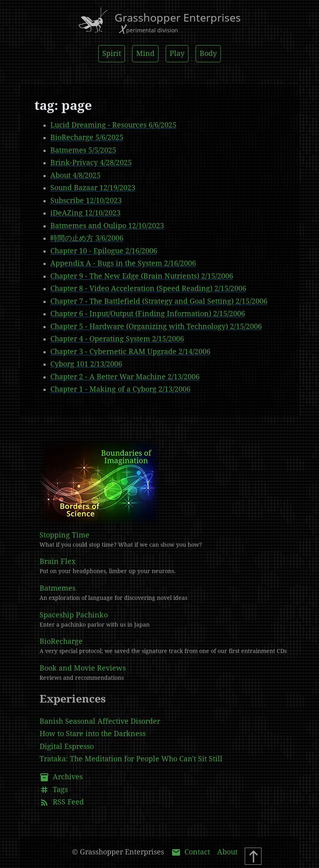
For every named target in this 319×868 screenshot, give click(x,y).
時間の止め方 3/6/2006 (87, 238)
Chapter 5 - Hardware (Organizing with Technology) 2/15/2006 (156, 326)
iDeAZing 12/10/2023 (85, 213)
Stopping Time (168, 540)
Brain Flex (168, 567)
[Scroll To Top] (253, 856)
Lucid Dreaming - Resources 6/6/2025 (113, 125)
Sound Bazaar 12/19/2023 (93, 188)
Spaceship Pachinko (168, 620)
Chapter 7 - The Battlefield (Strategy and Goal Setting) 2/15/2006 (159, 301)
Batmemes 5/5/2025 (83, 150)
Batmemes (168, 593)
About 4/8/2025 (75, 175)
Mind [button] (145, 54)
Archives (61, 777)
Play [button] (177, 54)
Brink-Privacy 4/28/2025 (91, 163)
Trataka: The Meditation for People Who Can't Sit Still (131, 759)
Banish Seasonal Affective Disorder (100, 721)
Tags (54, 790)
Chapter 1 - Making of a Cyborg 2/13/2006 (120, 389)
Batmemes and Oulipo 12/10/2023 (107, 226)
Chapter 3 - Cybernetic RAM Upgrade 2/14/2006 (130, 352)
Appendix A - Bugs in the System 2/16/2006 (123, 263)
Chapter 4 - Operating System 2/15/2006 (117, 339)
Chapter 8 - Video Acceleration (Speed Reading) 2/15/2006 (148, 289)
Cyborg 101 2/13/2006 (86, 364)
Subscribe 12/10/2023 (86, 201)
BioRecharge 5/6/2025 (87, 137)
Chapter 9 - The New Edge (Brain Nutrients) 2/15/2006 (142, 276)
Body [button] (208, 54)
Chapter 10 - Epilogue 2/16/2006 (104, 251)
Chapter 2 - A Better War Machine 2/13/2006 (125, 377)
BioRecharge (168, 647)
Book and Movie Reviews (168, 673)
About (227, 852)
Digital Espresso (67, 747)
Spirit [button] (112, 54)
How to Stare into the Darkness (93, 734)
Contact (191, 852)
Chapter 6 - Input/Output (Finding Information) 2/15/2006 (148, 314)
